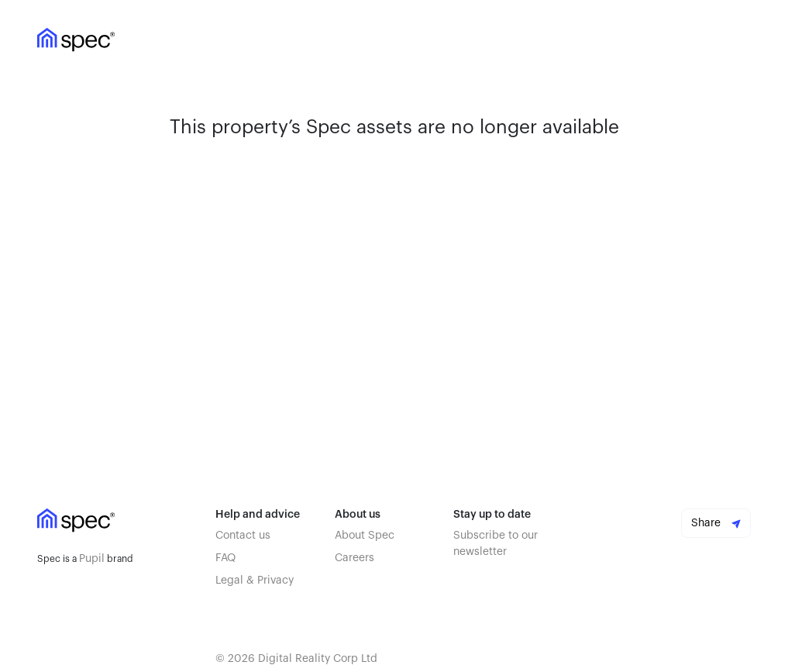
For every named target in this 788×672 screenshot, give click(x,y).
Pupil (92, 559)
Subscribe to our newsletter (496, 544)
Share (716, 523)
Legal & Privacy (255, 581)
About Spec (365, 536)
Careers (354, 558)
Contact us (243, 536)
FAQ (225, 558)
